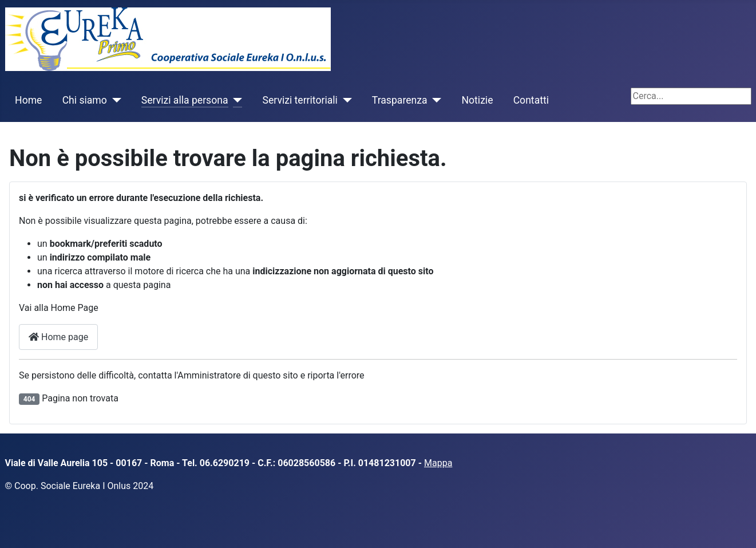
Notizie (478, 100)
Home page (58, 337)
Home (28, 100)
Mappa (438, 463)
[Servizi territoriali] (345, 100)
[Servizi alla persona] (235, 100)
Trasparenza (400, 100)
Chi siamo (85, 100)
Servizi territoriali (300, 100)
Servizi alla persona (185, 100)
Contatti (531, 100)
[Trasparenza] (435, 100)
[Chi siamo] (114, 100)
